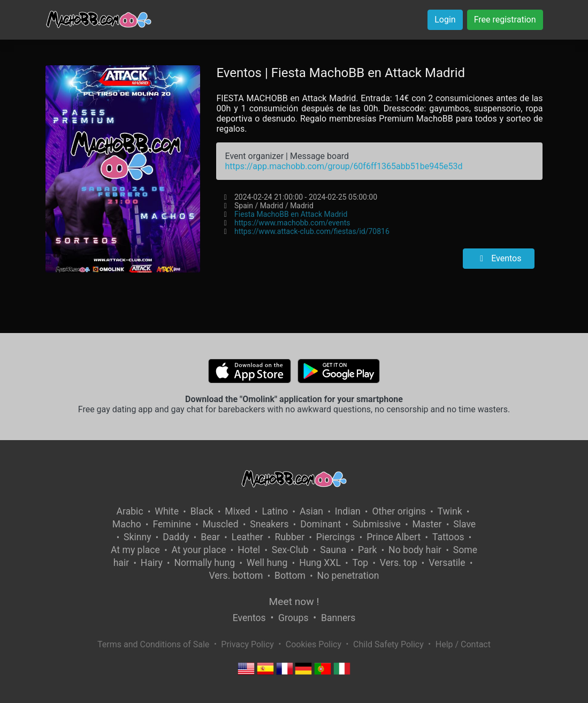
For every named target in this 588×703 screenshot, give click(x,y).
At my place (135, 550)
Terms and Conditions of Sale (153, 644)
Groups (293, 618)
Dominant (320, 524)
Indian (348, 511)
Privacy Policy (247, 644)
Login (445, 20)
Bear (210, 537)
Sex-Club (290, 550)
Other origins (399, 511)
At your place (199, 550)
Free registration (505, 20)
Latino (275, 511)
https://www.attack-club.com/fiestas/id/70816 (312, 231)
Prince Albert (394, 537)
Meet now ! (294, 602)
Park (367, 550)
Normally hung (204, 563)
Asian (311, 511)
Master (427, 524)
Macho (127, 524)
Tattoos (448, 537)
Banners (338, 618)
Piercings (336, 537)
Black (202, 511)
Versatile (447, 563)
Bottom (290, 576)
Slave (464, 524)
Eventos (499, 258)
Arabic (130, 511)
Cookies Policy (314, 644)
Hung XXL (320, 563)
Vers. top (399, 563)
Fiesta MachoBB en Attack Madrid (291, 214)
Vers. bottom (236, 576)
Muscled (221, 524)
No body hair (415, 550)
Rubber (290, 537)
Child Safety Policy (388, 644)
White (167, 511)
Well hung (267, 563)
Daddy (176, 537)
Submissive (377, 524)
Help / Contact (463, 644)
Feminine (172, 524)
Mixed (237, 511)
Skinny (137, 537)
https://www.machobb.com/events (292, 223)
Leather (247, 537)
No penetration (348, 576)
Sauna (333, 550)
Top (361, 563)
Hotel (249, 550)
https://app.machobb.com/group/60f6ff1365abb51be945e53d (343, 166)
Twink (450, 511)
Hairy (152, 563)
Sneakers (269, 524)
